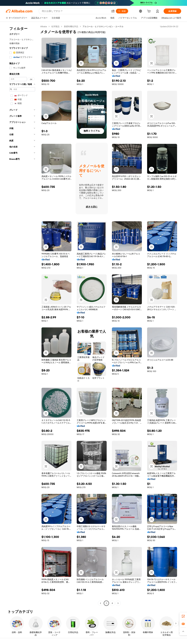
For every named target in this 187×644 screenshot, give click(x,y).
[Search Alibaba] (75, 11)
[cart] (149, 12)
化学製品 (55, 26)
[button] (113, 11)
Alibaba (44, 26)
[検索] (122, 11)
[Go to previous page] (101, 603)
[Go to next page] (118, 603)
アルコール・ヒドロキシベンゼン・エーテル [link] (103, 26)
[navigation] (22, 315)
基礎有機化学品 (71, 26)
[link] (183, 616)
